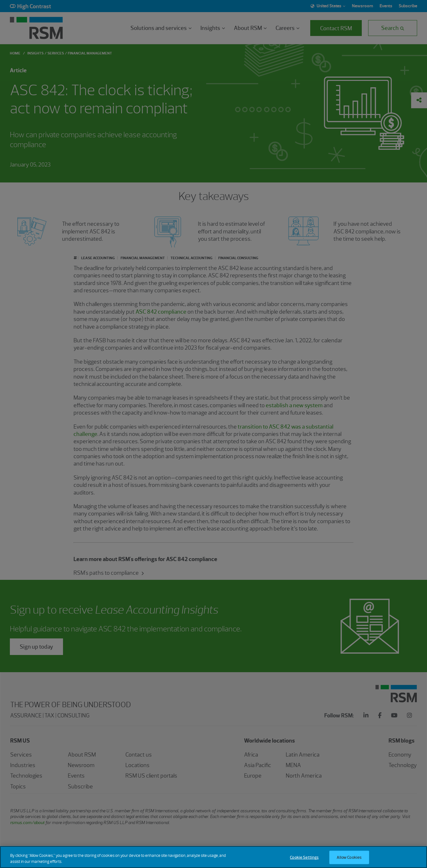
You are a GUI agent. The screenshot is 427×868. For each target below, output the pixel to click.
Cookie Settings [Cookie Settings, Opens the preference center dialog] (304, 861)
